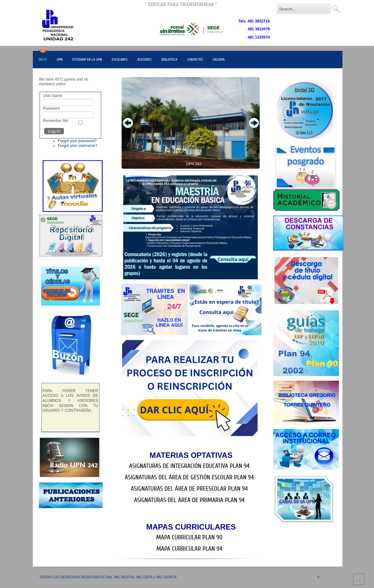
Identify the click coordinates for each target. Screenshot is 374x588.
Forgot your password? (77, 141)
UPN (60, 59)
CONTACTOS (195, 59)
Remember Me (55, 121)
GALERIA (219, 59)
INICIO (43, 59)
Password (51, 108)
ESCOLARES (120, 59)
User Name (53, 96)
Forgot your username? (78, 146)
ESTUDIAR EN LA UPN (87, 59)
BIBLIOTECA (169, 59)
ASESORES (145, 59)
